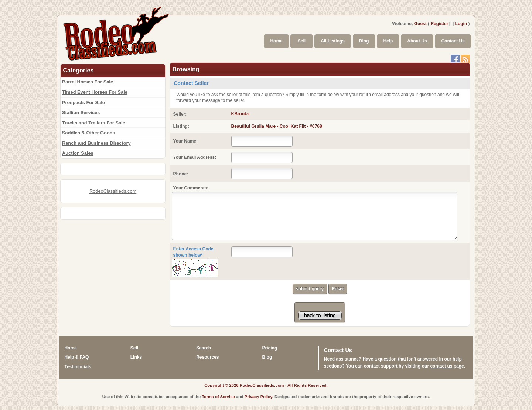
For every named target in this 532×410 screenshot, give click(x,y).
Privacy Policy (258, 397)
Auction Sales (78, 153)
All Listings (333, 41)
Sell (302, 41)
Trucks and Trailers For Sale (94, 123)
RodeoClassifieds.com (113, 191)
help (457, 359)
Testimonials (78, 367)
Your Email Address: (195, 157)
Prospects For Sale (83, 102)
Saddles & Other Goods (89, 133)
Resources (207, 357)
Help (388, 41)
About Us (417, 41)
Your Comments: (191, 188)
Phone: (181, 174)
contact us (441, 366)
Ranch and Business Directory (96, 143)
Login (461, 24)
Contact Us (453, 41)
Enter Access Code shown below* (193, 252)
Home (276, 41)
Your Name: (185, 141)
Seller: (180, 114)
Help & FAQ (76, 357)
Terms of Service (218, 397)
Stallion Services (81, 112)
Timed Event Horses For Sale (95, 92)
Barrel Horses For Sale (88, 82)
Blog (364, 41)
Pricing (270, 348)
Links (136, 357)
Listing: (181, 126)
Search (204, 348)
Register (439, 24)
